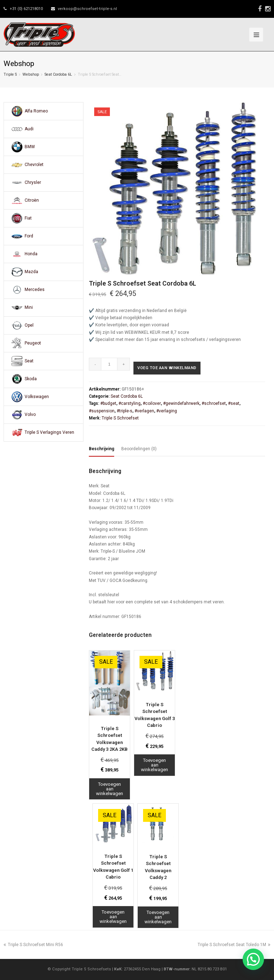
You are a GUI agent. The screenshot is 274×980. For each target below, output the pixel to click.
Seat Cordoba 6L (58, 74)
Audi (29, 129)
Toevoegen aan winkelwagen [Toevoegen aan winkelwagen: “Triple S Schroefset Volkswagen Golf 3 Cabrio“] (154, 765)
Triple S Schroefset (120, 418)
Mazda (31, 272)
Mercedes (35, 290)
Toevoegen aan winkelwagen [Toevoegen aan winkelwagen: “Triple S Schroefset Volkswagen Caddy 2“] (158, 917)
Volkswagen (37, 397)
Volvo (30, 414)
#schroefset (214, 403)
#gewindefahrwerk (181, 403)
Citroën (32, 200)
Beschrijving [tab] (102, 449)
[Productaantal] (109, 364)
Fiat (28, 218)
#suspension (102, 411)
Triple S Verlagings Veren (49, 432)
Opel (29, 325)
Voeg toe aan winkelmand (167, 368)
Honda (31, 254)
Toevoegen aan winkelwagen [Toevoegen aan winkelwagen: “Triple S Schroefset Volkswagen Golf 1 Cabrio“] (113, 917)
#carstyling (130, 403)
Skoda (31, 379)
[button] (253, 959)
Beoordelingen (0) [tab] (139, 449)
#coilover (152, 403)
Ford (29, 236)
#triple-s (125, 411)
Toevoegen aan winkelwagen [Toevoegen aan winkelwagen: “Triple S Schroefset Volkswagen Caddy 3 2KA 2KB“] (110, 789)
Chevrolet (34, 165)
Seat (29, 361)
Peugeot (33, 343)
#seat (234, 403)
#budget (108, 403)
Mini (29, 307)
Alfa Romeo (36, 111)
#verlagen (144, 411)
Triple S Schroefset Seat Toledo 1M (234, 945)
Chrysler (33, 182)
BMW (30, 147)
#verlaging (167, 411)
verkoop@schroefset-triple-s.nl (87, 9)
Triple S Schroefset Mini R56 (33, 945)
